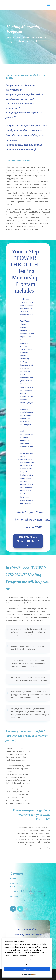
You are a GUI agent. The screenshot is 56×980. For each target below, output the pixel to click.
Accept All (27, 969)
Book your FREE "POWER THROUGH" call (28, 541)
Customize (27, 960)
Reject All (27, 964)
